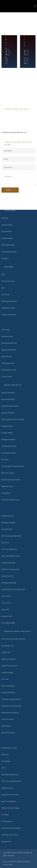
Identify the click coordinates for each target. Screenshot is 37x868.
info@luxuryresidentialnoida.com (14, 132)
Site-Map (26, 862)
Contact (13, 862)
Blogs (19, 862)
